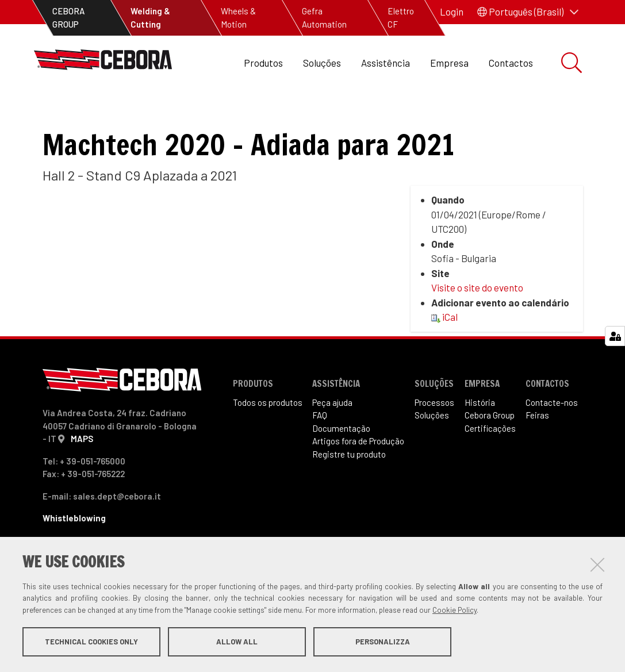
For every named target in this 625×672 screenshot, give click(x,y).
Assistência (386, 63)
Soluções (322, 63)
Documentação (341, 455)
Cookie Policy (455, 610)
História (480, 429)
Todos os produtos (268, 429)
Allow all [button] (237, 642)
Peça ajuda (332, 429)
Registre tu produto (349, 481)
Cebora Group (490, 443)
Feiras (64, 115)
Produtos (263, 63)
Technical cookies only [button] (91, 642)
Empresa (449, 63)
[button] (528, 12)
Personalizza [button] (383, 642)
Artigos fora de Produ (358, 469)
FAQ (320, 443)
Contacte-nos (552, 429)
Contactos (511, 63)
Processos (434, 429)
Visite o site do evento (477, 315)
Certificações (490, 455)
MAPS (82, 466)
